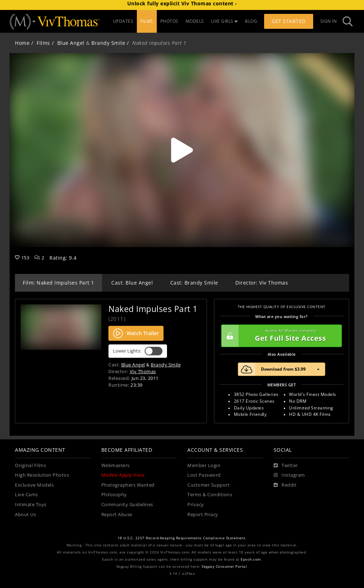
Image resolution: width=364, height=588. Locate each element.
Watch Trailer (136, 333)
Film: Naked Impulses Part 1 (58, 283)
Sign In (329, 21)
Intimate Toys (31, 505)
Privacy (196, 505)
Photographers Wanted (128, 485)
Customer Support (208, 485)
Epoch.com (251, 559)
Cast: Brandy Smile (194, 283)
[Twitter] (286, 466)
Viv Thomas (143, 371)
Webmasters (116, 465)
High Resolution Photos (42, 475)
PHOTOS (169, 21)
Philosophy (114, 495)
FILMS (147, 21)
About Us (25, 515)
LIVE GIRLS (225, 21)
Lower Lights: (138, 351)
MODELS (195, 21)
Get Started (289, 21)
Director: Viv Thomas (262, 283)
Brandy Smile (108, 43)
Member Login (204, 465)
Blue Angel (71, 43)
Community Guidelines (127, 505)
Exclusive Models (34, 485)
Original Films (30, 465)
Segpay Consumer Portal (224, 566)
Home (22, 43)
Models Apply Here (123, 475)
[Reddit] (285, 485)
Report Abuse (117, 515)
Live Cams (26, 495)
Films (43, 43)
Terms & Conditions (210, 495)
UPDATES (123, 21)
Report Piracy (203, 515)
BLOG (251, 21)
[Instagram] (289, 475)
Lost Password (204, 475)
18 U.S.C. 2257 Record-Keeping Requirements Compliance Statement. (182, 538)
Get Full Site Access (280, 336)
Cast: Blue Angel (132, 283)
